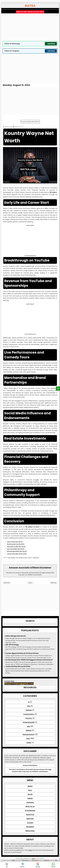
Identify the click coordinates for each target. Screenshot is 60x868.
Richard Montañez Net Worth (17, 551)
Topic (30, 558)
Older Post (54, 583)
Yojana (29, 742)
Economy (29, 718)
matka (30, 850)
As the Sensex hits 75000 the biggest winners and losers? (29, 660)
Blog (29, 706)
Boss (30, 790)
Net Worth (12, 558)
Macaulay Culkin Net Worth (16, 546)
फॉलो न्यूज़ (38, 865)
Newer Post (7, 583)
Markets (29, 730)
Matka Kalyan (25, 860)
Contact (30, 823)
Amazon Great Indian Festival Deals (30, 12)
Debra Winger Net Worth (16, 636)
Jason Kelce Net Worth (15, 542)
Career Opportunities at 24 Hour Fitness (22, 653)
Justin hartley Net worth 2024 (18, 666)
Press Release (30, 811)
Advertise (30, 819)
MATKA (33, 859)
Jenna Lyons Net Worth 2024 (17, 554)
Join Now (51, 44)
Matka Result (35, 860)
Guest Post (30, 815)
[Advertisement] (30, 27)
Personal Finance (28, 734)
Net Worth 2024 (22, 558)
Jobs (28, 726)
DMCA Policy (30, 831)
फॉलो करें (22, 865)
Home (30, 583)
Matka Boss (47, 860)
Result (30, 794)
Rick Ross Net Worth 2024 (16, 544)
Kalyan (30, 798)
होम (7, 865)
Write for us (30, 806)
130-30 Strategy (12, 645)
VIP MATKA (36, 558)
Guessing (30, 802)
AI (29, 702)
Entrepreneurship (29, 722)
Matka (30, 786)
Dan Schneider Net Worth (16, 549)
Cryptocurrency (29, 714)
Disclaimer (30, 827)
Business (29, 710)
